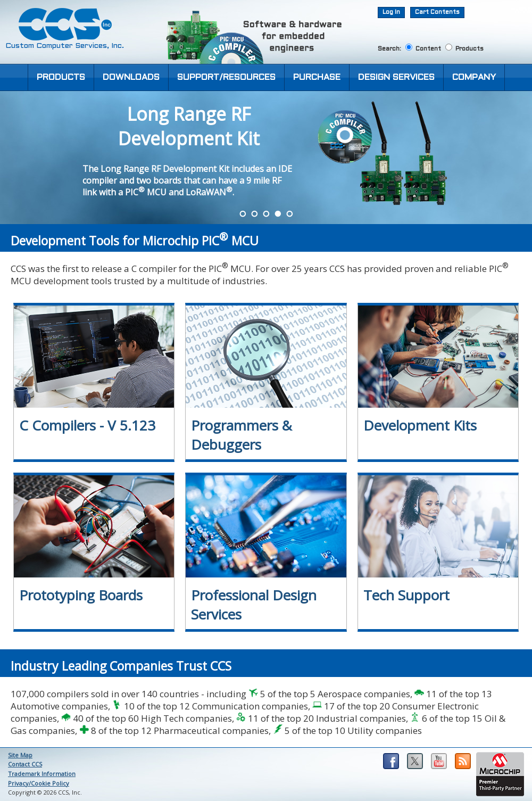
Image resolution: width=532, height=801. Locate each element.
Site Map (20, 755)
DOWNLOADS (131, 77)
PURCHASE (317, 77)
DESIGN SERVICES (396, 77)
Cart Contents (437, 12)
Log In (391, 12)
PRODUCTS (61, 77)
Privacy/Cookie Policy (39, 783)
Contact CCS (25, 764)
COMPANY (474, 77)
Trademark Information (42, 774)
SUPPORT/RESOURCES (226, 77)
